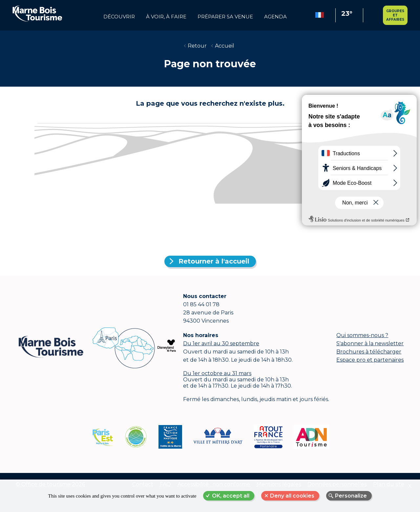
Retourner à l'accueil (214, 261)
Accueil (225, 46)
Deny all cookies (292, 496)
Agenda (275, 17)
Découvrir (119, 17)
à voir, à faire (166, 17)
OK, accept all (231, 496)
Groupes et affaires (395, 15)
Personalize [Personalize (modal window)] (351, 496)
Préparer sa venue (225, 17)
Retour (197, 46)
